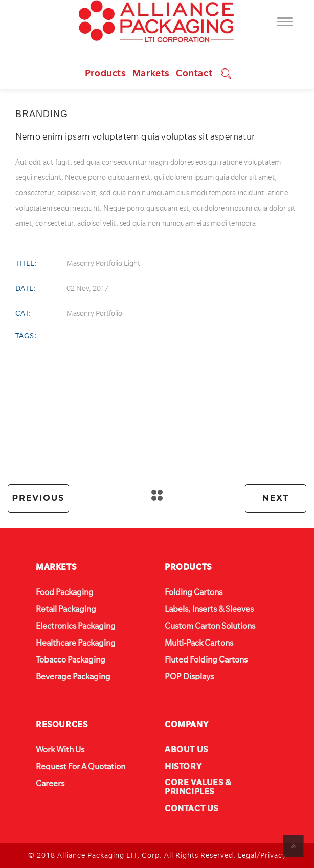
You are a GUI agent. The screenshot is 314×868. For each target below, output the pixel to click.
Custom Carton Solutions (210, 626)
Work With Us (60, 750)
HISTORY (183, 767)
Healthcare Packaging (76, 643)
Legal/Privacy (262, 855)
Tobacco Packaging (71, 660)
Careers (50, 784)
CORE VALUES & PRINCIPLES (198, 787)
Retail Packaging (66, 609)
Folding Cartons (194, 592)
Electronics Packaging (76, 626)
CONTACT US (192, 809)
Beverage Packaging (73, 677)
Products (106, 73)
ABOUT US (186, 750)
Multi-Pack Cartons (199, 643)
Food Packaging (65, 592)
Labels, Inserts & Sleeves (209, 609)
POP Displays (189, 677)
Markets (151, 73)
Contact (194, 73)
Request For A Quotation (81, 767)
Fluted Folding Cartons (206, 660)
